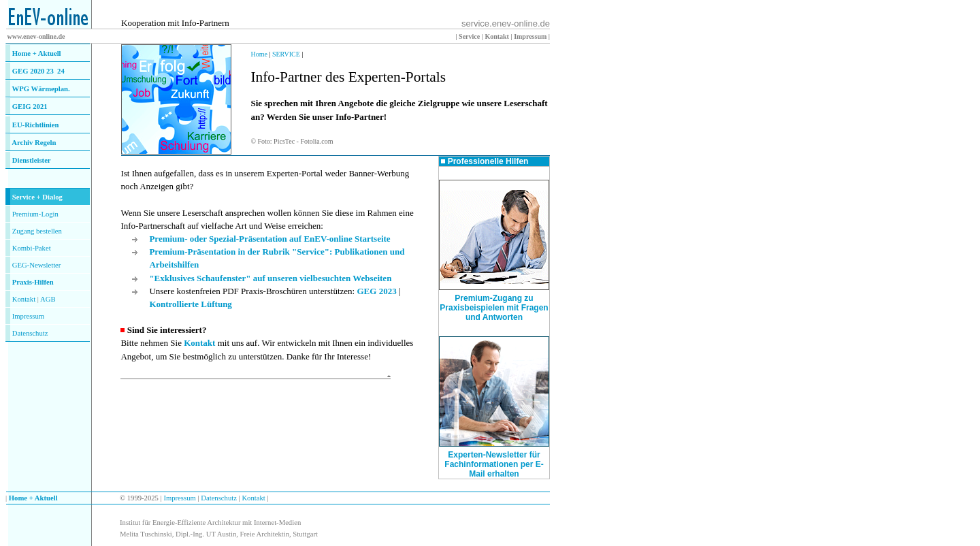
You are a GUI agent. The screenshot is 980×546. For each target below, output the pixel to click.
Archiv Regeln (34, 143)
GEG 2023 (376, 291)
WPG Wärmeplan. (41, 89)
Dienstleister (32, 160)
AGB (48, 299)
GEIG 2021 (30, 107)
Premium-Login (35, 214)
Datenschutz (218, 498)
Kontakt (24, 299)
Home (259, 54)
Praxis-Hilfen (33, 282)
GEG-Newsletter (37, 265)
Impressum (28, 316)
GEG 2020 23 (38, 71)
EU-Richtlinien (36, 125)
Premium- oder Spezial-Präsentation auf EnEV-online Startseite (269, 239)
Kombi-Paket (32, 248)
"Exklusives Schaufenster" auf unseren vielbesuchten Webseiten (270, 278)
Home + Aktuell (37, 53)
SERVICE (286, 54)
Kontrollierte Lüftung (190, 304)
